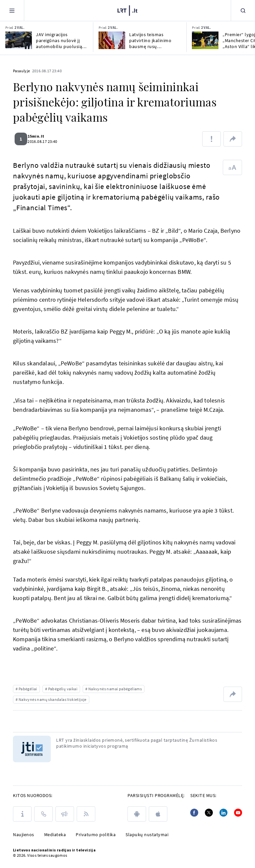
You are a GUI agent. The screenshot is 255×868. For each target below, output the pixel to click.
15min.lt (40, 136)
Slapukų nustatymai (147, 835)
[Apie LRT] (22, 814)
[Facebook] (194, 813)
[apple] (158, 814)
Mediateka (55, 835)
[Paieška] (243, 10)
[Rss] (86, 814)
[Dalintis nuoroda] (233, 139)
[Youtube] (238, 813)
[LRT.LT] (127, 11)
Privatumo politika (96, 835)
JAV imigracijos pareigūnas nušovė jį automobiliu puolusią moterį (59, 40)
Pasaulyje (22, 71)
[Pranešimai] (65, 814)
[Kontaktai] (43, 814)
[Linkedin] (223, 813)
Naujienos (24, 835)
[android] (137, 814)
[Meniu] (12, 10)
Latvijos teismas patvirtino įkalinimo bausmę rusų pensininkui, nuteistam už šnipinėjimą (154, 40)
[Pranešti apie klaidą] (212, 139)
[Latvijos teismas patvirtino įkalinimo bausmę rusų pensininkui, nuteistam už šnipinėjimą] (112, 40)
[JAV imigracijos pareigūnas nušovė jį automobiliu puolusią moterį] (19, 40)
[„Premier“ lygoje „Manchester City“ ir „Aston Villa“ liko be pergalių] (205, 40)
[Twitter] (209, 813)
